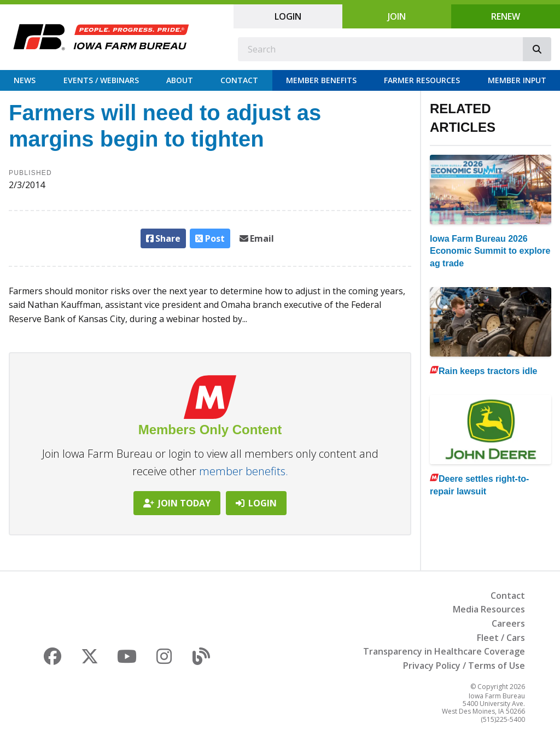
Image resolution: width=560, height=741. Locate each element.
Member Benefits (321, 80)
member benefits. (244, 471)
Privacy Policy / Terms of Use (464, 666)
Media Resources (489, 609)
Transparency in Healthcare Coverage (444, 651)
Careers (508, 623)
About (180, 80)
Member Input (517, 80)
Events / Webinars (101, 80)
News (25, 80)
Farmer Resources (422, 80)
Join (397, 16)
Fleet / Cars (501, 638)
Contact (239, 80)
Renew (506, 16)
